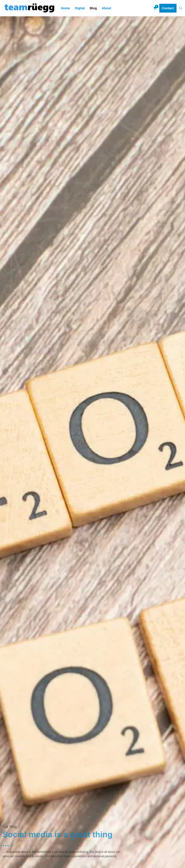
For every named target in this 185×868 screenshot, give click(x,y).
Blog (93, 8)
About (107, 8)
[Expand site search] (181, 8)
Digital (80, 8)
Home (65, 8)
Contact (168, 8)
